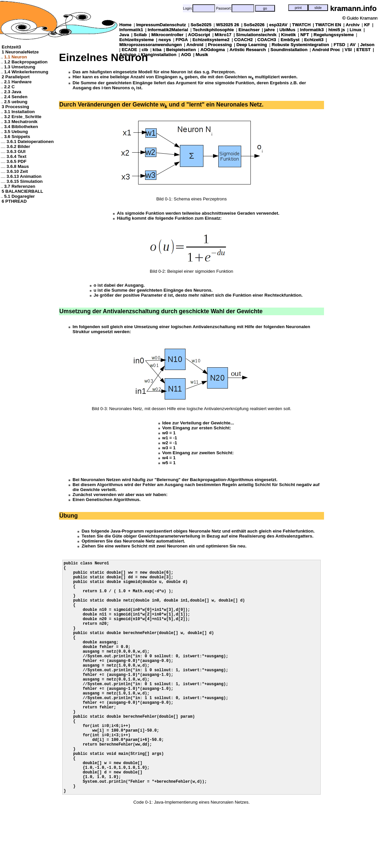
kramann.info (353, 8)
